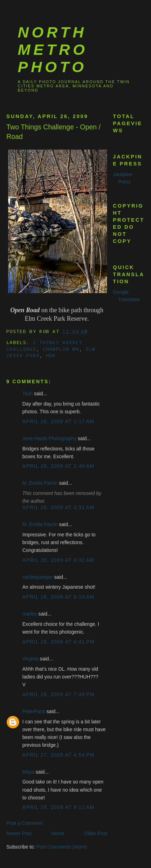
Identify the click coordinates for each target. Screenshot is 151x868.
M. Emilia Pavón (40, 483)
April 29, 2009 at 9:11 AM (58, 807)
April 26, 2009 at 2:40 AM (58, 466)
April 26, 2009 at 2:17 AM (58, 422)
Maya (28, 772)
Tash (27, 394)
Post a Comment (25, 823)
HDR (51, 355)
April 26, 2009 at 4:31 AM (58, 508)
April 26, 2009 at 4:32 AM (58, 560)
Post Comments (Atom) (61, 847)
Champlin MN (61, 349)
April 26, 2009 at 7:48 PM (58, 695)
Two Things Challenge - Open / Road (53, 132)
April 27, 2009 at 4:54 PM (58, 755)
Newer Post (19, 834)
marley (30, 614)
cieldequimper (38, 577)
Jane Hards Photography (49, 439)
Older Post (96, 834)
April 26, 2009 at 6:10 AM (58, 597)
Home (58, 834)
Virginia (30, 659)
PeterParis (34, 712)
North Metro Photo (53, 49)
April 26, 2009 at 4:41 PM (58, 642)
